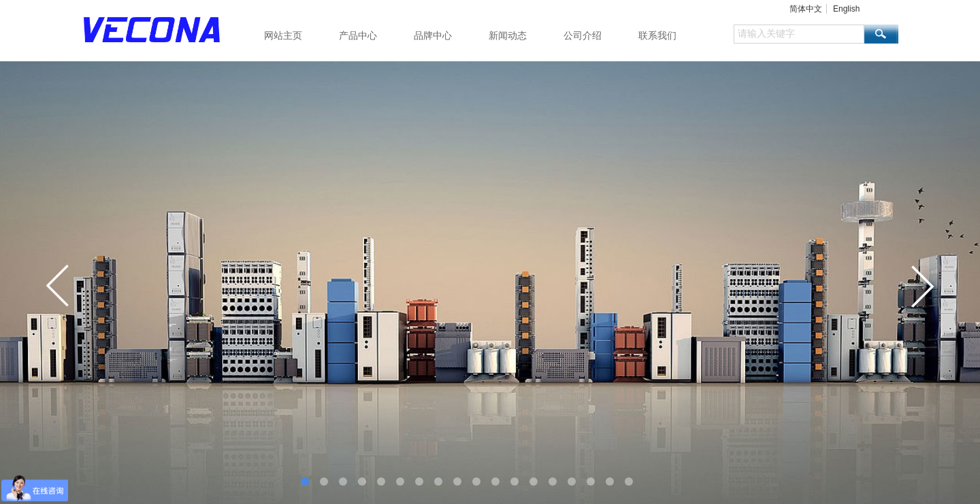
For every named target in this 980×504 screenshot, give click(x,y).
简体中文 (806, 9)
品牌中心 (433, 35)
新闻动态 (508, 35)
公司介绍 (583, 35)
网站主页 (283, 35)
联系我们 (657, 35)
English (846, 9)
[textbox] (799, 34)
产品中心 (358, 35)
